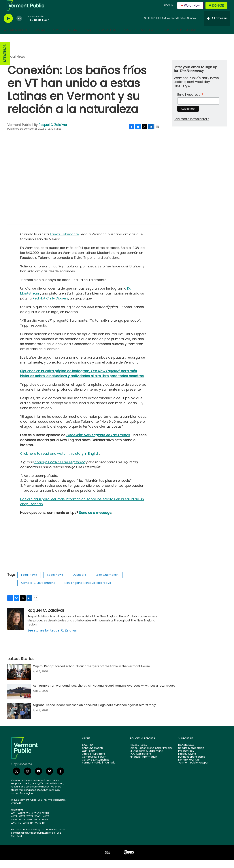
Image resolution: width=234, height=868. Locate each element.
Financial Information (144, 765)
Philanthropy (186, 759)
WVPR (14, 825)
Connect (148, 38)
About (129, 38)
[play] (8, 27)
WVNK (38, 821)
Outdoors (79, 583)
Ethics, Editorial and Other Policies (151, 756)
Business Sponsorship (192, 765)
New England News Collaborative (88, 591)
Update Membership (191, 756)
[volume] (19, 27)
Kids (88, 38)
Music (73, 38)
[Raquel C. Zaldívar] (16, 627)
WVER (45, 828)
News (57, 38)
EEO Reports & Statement (146, 759)
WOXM (21, 821)
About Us (88, 753)
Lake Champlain (107, 583)
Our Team (88, 759)
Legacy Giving (187, 762)
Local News (16, 65)
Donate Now (186, 753)
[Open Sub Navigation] (30, 38)
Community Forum (94, 765)
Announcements (93, 756)
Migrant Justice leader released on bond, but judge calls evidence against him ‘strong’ (94, 713)
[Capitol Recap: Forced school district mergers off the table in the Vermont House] (19, 680)
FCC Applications (141, 762)
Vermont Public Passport (194, 771)
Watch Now (191, 10)
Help (166, 38)
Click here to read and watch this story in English (60, 462)
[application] (84, 186)
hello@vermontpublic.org (35, 841)
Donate (220, 10)
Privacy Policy (139, 753)
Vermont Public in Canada (99, 771)
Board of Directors (93, 762)
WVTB (37, 828)
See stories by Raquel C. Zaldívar (52, 638)
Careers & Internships (96, 768)
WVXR (22, 828)
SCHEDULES (5, 62)
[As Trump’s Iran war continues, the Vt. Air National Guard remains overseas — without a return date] (19, 700)
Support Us (107, 38)
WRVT (22, 825)
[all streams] (217, 27)
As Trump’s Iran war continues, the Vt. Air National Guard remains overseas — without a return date (104, 694)
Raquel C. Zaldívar (53, 133)
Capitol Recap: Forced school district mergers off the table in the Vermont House (91, 674)
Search (191, 38)
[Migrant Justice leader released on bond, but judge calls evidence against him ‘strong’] (19, 719)
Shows (40, 38)
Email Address (190, 102)
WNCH (38, 825)
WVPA (46, 825)
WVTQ (46, 821)
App (179, 38)
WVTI (14, 821)
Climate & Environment (38, 591)
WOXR (30, 825)
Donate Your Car (189, 768)
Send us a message (95, 521)
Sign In (168, 10)
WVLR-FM (28, 831)
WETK (29, 828)
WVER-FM (16, 831)
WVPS (14, 828)
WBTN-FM (40, 831)
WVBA (30, 821)
